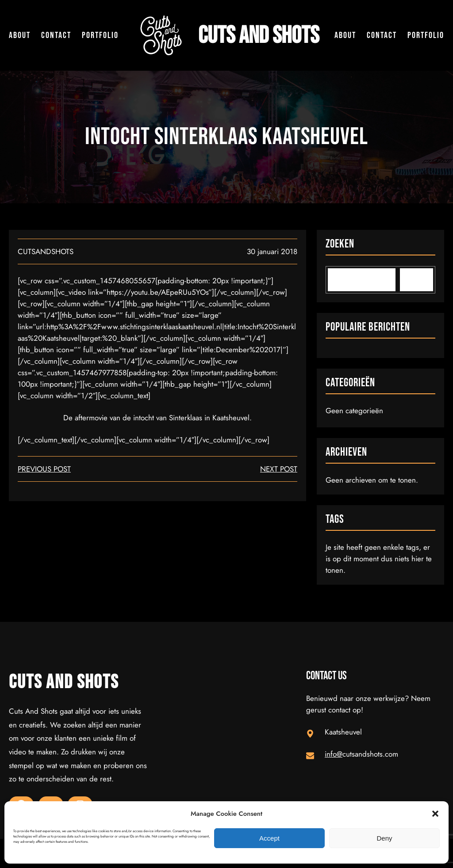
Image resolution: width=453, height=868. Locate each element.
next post (279, 469)
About (20, 35)
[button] (435, 814)
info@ (334, 754)
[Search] (417, 280)
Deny (384, 838)
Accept (269, 838)
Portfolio (100, 35)
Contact (56, 35)
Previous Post (44, 469)
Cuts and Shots (259, 36)
